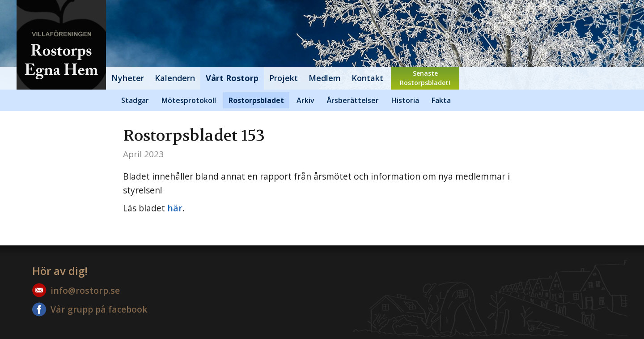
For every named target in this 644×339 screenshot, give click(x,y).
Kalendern (175, 78)
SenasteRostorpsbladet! (425, 78)
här (175, 208)
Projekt (284, 78)
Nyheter (128, 78)
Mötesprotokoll (189, 100)
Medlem (325, 78)
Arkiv (305, 100)
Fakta (441, 100)
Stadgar (135, 100)
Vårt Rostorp (232, 78)
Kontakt (367, 78)
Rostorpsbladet (256, 100)
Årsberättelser (353, 100)
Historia (405, 100)
